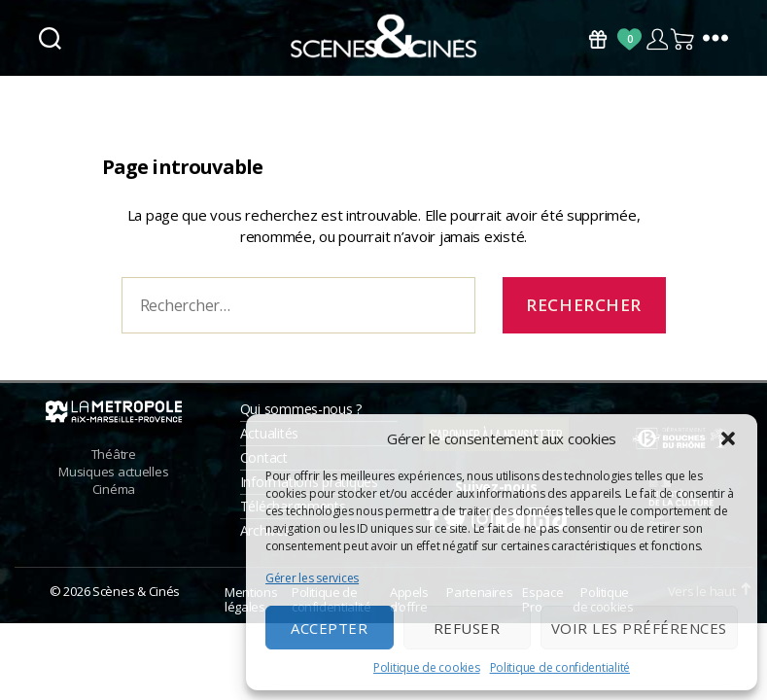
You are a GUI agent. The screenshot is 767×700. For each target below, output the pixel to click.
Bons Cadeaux (598, 39)
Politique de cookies (427, 667)
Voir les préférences (639, 628)
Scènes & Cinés (136, 600)
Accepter (329, 628)
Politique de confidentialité (560, 667)
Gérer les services (312, 578)
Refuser (467, 628)
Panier (683, 39)
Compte (657, 39)
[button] (728, 438)
